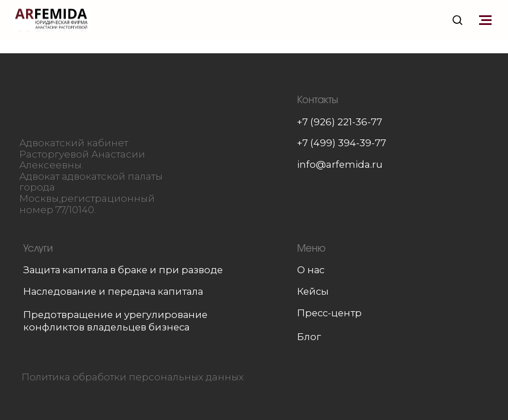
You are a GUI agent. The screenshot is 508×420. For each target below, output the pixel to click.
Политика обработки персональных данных (133, 377)
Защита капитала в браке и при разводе (123, 270)
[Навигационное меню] (485, 20)
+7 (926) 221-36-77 (340, 122)
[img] (94, 108)
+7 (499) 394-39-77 (342, 143)
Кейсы (313, 291)
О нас (311, 270)
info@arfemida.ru (340, 164)
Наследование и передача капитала (113, 291)
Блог (309, 337)
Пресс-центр (329, 313)
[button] (457, 20)
